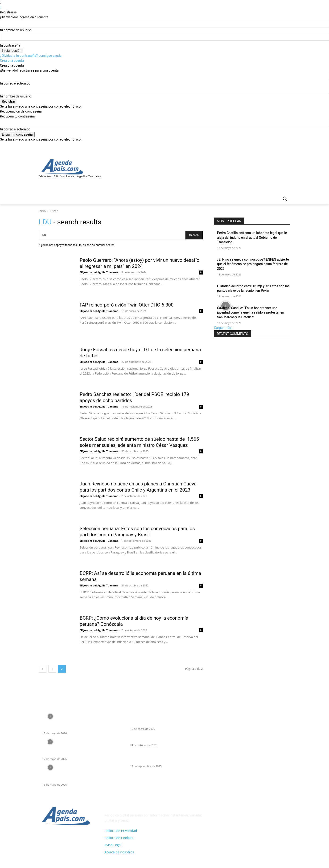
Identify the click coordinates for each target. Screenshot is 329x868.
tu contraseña (10, 45)
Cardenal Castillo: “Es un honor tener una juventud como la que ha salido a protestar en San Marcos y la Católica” (251, 313)
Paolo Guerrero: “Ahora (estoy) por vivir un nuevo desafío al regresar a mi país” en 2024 (135, 263)
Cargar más (223, 328)
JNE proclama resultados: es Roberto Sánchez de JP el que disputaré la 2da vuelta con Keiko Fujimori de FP (77, 750)
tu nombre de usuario (16, 30)
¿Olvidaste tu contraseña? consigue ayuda (31, 56)
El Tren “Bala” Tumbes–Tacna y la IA (157, 740)
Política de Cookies (119, 839)
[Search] (194, 235)
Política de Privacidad (121, 832)
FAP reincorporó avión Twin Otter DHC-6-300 (131, 305)
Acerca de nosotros (119, 853)
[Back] (1, 7)
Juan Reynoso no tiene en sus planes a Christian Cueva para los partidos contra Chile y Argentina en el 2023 (141, 490)
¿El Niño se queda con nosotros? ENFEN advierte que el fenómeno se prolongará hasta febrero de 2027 (253, 264)
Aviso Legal (113, 846)
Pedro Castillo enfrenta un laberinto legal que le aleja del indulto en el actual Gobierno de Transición (252, 237)
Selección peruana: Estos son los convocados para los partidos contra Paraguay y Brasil (138, 532)
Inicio (42, 211)
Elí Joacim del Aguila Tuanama (99, 272)
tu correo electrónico (15, 83)
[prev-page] (43, 670)
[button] (285, 198)
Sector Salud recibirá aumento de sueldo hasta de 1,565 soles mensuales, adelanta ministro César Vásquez (137, 445)
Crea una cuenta (12, 61)
